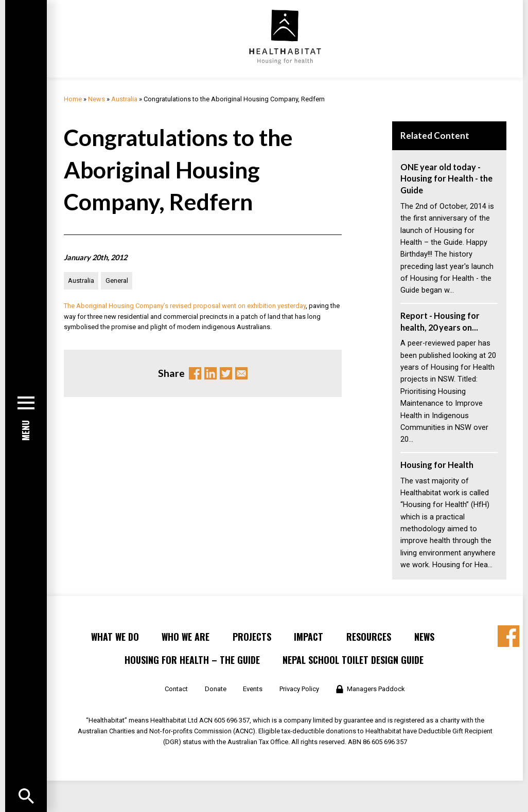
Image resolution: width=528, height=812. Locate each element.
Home (73, 99)
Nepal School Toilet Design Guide (353, 660)
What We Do (115, 637)
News (96, 99)
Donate (216, 689)
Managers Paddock (376, 689)
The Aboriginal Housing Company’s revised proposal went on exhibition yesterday (185, 306)
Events (253, 689)
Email (241, 373)
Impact (309, 637)
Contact (176, 689)
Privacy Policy (299, 689)
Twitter (226, 373)
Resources (369, 637)
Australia (124, 99)
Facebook (195, 373)
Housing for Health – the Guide (192, 660)
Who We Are (186, 637)
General (117, 281)
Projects (252, 637)
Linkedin (210, 373)
